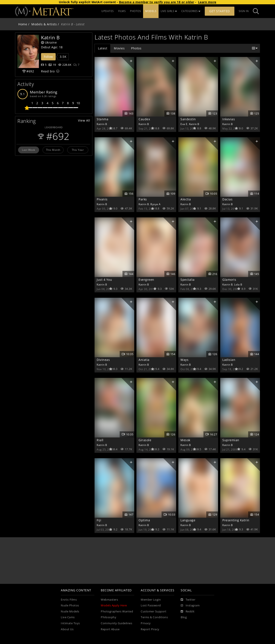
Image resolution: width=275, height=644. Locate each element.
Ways (184, 360)
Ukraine (49, 42)
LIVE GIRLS (169, 11)
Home (23, 24)
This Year (78, 150)
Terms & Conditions (154, 617)
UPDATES (108, 11)
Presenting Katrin (236, 520)
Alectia (186, 199)
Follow (48, 57)
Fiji (99, 520)
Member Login (151, 600)
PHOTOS (135, 11)
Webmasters (109, 600)
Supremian (231, 440)
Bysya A (156, 204)
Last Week (29, 150)
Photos (136, 48)
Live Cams (68, 617)
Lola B (238, 284)
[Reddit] (188, 612)
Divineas (103, 360)
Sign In (244, 11)
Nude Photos (70, 605)
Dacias (227, 199)
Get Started (220, 11)
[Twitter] (188, 600)
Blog (184, 617)
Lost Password (151, 605)
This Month (53, 150)
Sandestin (188, 119)
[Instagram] (190, 606)
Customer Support (154, 611)
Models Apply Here (114, 605)
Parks (143, 199)
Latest (103, 48)
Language (188, 520)
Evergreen (146, 280)
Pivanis (102, 199)
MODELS (151, 11)
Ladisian (229, 360)
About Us (67, 629)
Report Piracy (150, 629)
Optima (144, 520)
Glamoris (229, 280)
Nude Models (70, 611)
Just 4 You (104, 280)
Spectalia (188, 280)
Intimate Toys (70, 623)
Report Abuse (110, 629)
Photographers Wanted (117, 611)
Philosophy (108, 617)
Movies (119, 48)
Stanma (102, 119)
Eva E (184, 124)
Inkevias (229, 119)
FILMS (122, 11)
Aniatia (144, 360)
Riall (100, 440)
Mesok (185, 440)
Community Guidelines (116, 623)
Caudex (144, 119)
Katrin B (102, 124)
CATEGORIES (191, 11)
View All (84, 120)
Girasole (145, 440)
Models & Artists (44, 24)
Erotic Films (69, 600)
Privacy (146, 623)
